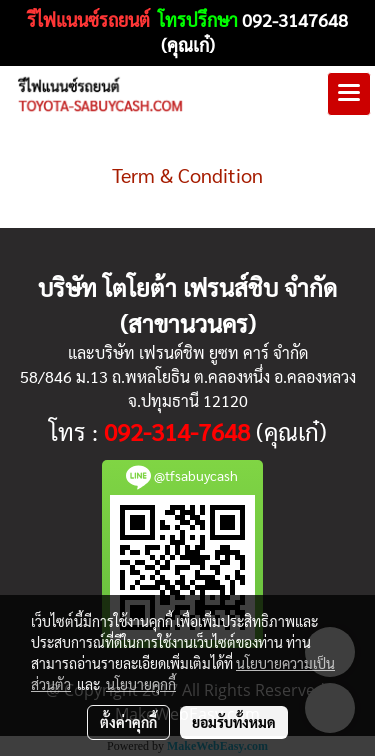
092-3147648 (295, 19)
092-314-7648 (177, 431)
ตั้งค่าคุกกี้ (128, 722)
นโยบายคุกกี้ (141, 684)
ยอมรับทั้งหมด (234, 722)
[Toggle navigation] (349, 94)
